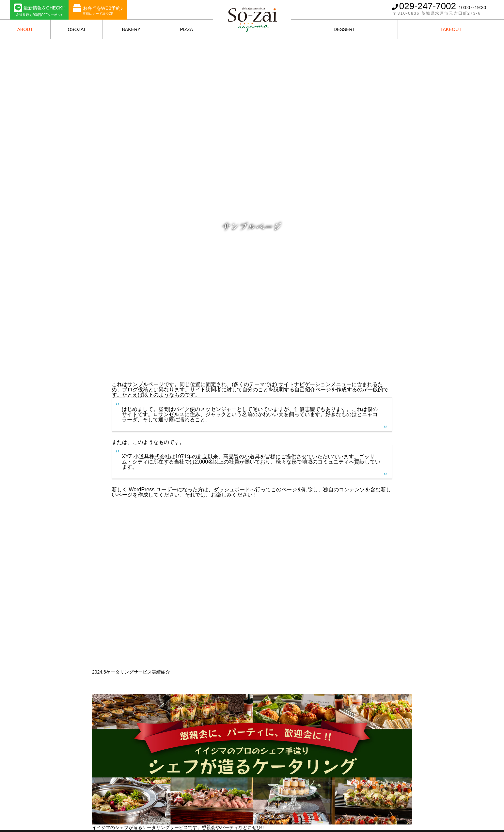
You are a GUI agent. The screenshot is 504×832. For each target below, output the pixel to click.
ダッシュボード (232, 489)
